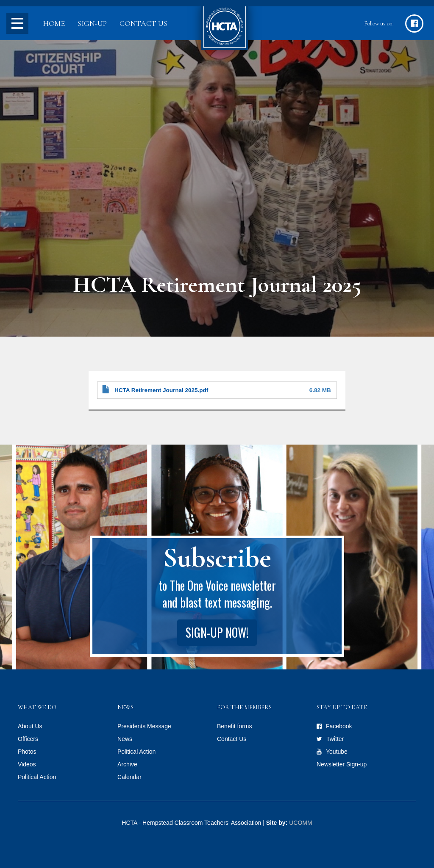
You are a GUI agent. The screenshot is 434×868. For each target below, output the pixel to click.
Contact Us (143, 23)
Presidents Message (144, 726)
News (125, 739)
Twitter (335, 739)
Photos (27, 752)
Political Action (37, 777)
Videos (27, 764)
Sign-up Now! (217, 632)
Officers (28, 739)
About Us (30, 726)
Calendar (129, 777)
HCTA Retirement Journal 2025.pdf (161, 390)
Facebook (339, 726)
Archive (127, 764)
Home (54, 23)
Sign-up (92, 23)
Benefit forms (234, 726)
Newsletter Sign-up (342, 764)
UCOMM (300, 823)
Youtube (337, 752)
